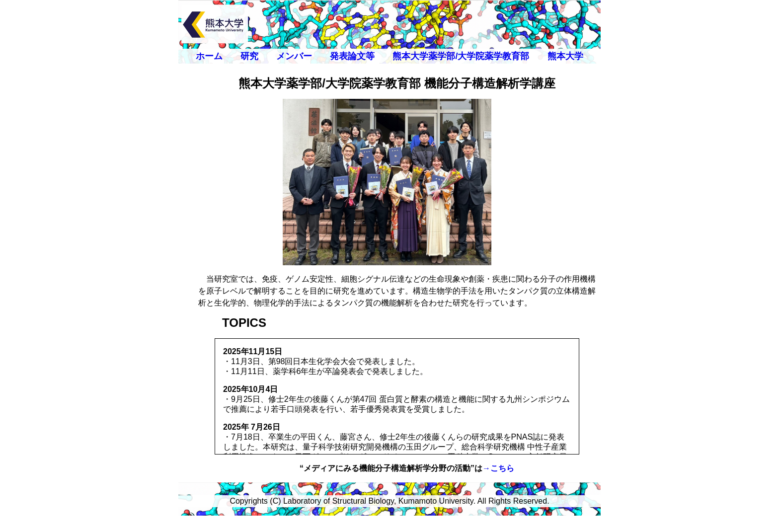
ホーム (209, 56)
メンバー (294, 56)
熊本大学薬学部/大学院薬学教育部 (461, 56)
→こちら (498, 468)
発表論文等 (352, 56)
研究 (249, 56)
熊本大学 (565, 56)
